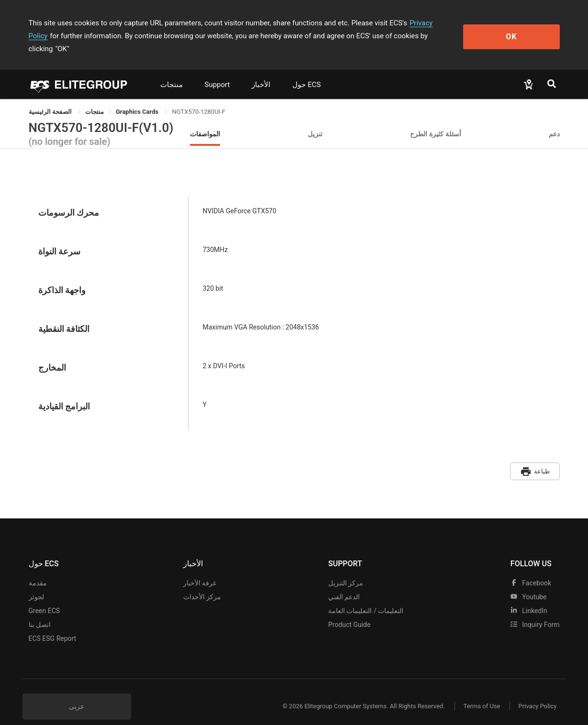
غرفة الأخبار (200, 569)
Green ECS (44, 597)
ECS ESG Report (53, 625)
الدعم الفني (344, 583)
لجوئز (36, 583)
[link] (94, 99)
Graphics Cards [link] (138, 99)
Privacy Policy (432, 23)
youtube (529, 583)
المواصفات (205, 121)
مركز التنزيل (346, 569)
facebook (531, 569)
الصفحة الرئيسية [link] (51, 99)
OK (520, 29)
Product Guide (349, 611)
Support (217, 72)
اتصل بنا (40, 611)
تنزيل (315, 121)
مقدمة (38, 569)
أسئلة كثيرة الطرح (436, 121)
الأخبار (261, 72)
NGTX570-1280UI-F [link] (199, 99)
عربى (77, 692)
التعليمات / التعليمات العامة (366, 597)
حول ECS (306, 72)
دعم (554, 121)
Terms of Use (481, 693)
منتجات (172, 72)
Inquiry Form (535, 611)
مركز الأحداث (202, 583)
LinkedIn (529, 597)
